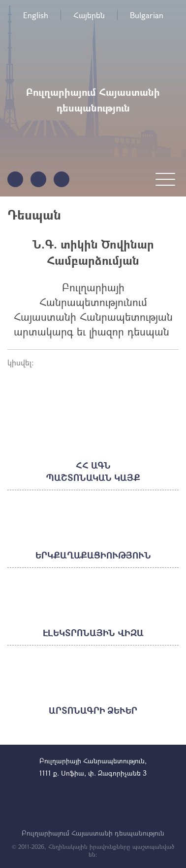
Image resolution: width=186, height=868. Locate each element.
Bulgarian (147, 15)
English (36, 15)
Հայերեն (89, 15)
